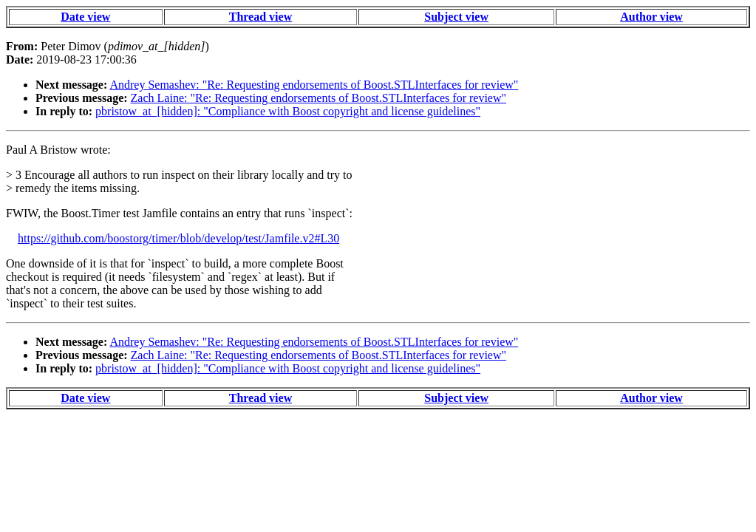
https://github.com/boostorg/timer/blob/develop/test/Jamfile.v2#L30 (178, 238)
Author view (651, 17)
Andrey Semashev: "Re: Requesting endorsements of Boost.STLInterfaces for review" (314, 85)
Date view (85, 17)
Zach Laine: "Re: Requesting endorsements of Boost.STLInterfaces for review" (319, 98)
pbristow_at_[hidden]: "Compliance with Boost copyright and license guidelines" (288, 111)
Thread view (260, 17)
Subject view (456, 17)
